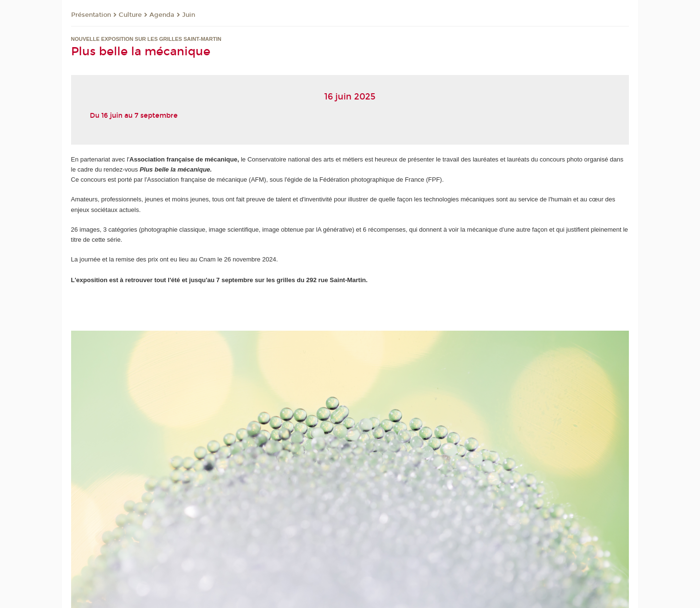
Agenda (162, 15)
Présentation (91, 15)
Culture (130, 15)
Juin (189, 15)
